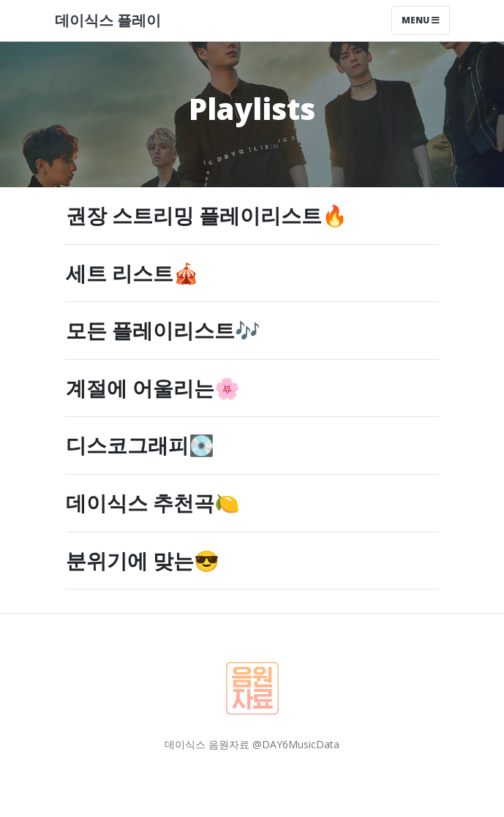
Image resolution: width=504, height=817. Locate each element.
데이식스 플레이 (108, 20)
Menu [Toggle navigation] (421, 20)
